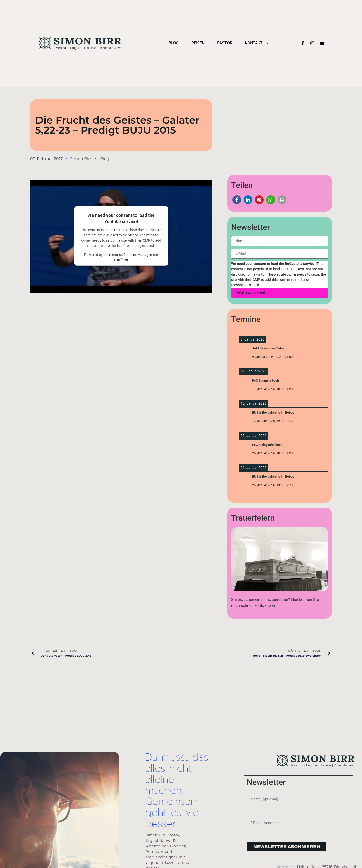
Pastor (225, 43)
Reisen (198, 43)
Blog (174, 43)
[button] (237, 200)
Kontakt (257, 43)
